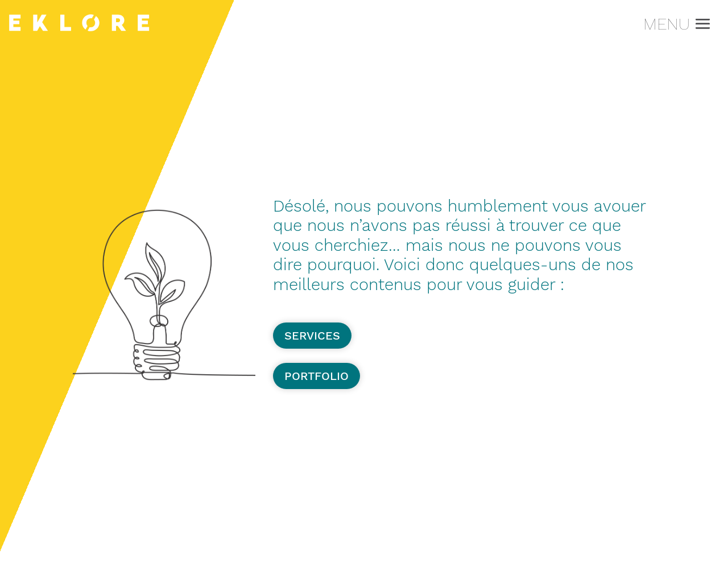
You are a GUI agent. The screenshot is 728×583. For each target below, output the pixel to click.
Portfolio (317, 376)
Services (312, 336)
